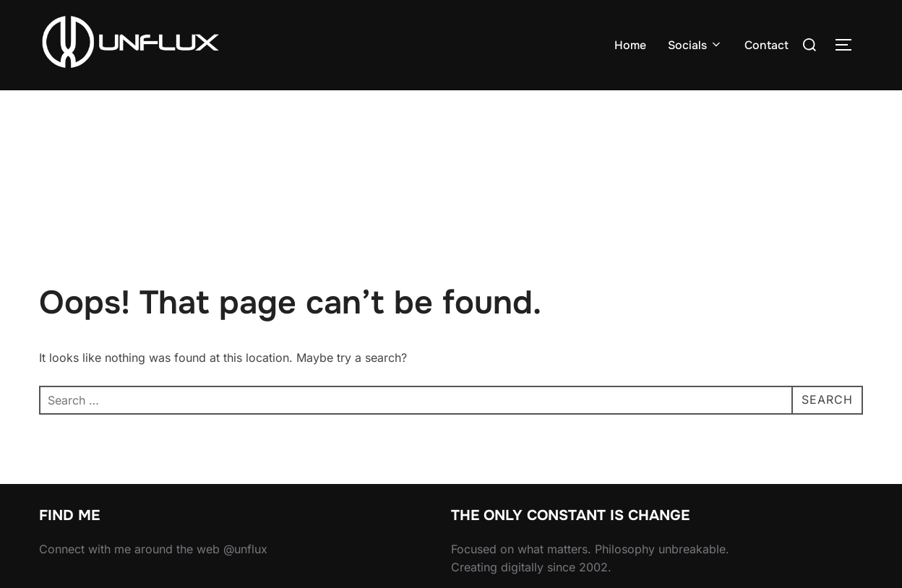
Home (630, 45)
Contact (766, 45)
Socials (695, 45)
